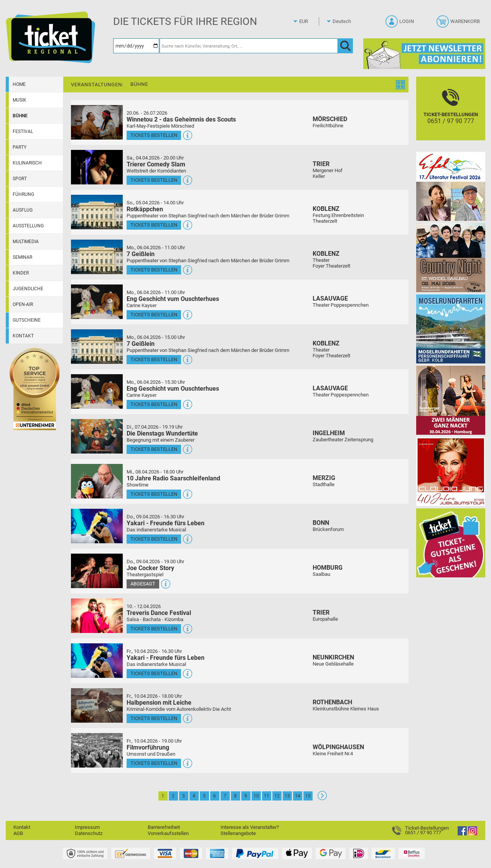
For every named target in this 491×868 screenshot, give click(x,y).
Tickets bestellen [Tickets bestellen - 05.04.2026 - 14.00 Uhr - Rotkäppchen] (154, 225)
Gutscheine (27, 320)
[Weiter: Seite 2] (322, 798)
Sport (20, 179)
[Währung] (311, 21)
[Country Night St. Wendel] (451, 257)
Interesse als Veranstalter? (250, 827)
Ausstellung (28, 226)
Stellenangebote (238, 833)
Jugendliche (28, 289)
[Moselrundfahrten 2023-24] (451, 329)
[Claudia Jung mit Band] (451, 471)
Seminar (22, 257)
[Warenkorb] (459, 24)
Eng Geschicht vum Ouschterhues (173, 299)
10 (256, 796)
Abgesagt (143, 584)
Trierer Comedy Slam (156, 164)
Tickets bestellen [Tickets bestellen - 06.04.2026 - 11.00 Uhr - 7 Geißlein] (154, 270)
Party (20, 147)
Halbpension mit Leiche (159, 703)
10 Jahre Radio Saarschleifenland (173, 478)
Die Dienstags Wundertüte (162, 433)
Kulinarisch (27, 163)
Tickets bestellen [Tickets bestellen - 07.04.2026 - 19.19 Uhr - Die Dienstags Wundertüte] (154, 449)
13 (287, 796)
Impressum (87, 827)
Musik (20, 100)
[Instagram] (473, 834)
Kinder (21, 273)
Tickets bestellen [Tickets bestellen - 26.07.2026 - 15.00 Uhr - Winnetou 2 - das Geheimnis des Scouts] (154, 135)
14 (298, 796)
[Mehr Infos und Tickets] (97, 122)
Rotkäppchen (145, 209)
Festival (23, 132)
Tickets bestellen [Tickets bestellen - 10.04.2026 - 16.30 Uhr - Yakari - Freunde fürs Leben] (154, 673)
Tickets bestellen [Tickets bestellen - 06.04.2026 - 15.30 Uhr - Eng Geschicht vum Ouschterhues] (154, 404)
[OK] (345, 46)
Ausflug (23, 210)
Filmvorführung (148, 747)
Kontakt (23, 336)
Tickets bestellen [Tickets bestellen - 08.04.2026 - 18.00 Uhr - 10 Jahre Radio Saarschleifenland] (154, 494)
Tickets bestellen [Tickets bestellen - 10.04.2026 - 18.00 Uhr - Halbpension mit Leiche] (154, 718)
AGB (18, 833)
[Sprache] (344, 21)
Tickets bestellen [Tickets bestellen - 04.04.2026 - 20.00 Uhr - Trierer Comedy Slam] (154, 180)
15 (308, 796)
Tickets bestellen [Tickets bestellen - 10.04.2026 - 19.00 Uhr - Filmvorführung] (154, 763)
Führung (23, 194)
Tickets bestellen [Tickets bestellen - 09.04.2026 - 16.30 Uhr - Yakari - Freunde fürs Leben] (154, 539)
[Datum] (136, 46)
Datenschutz (89, 833)
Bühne (20, 116)
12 (277, 796)
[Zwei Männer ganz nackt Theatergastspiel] (451, 400)
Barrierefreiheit (164, 827)
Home (19, 84)
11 (267, 796)
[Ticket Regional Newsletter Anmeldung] (424, 53)
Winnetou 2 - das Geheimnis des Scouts (181, 119)
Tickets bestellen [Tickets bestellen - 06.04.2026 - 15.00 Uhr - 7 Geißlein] (154, 359)
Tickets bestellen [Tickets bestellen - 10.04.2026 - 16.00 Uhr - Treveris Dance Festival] (154, 629)
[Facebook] (462, 834)
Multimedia (26, 242)
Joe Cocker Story (150, 568)
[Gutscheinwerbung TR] (451, 543)
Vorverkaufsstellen (168, 833)
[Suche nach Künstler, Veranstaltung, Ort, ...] (249, 46)
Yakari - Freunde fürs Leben (166, 523)
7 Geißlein (141, 254)
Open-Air (23, 304)
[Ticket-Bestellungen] (451, 115)
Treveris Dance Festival (159, 613)
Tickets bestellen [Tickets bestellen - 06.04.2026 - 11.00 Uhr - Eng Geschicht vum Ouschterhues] (154, 315)
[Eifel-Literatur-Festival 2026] (451, 186)
